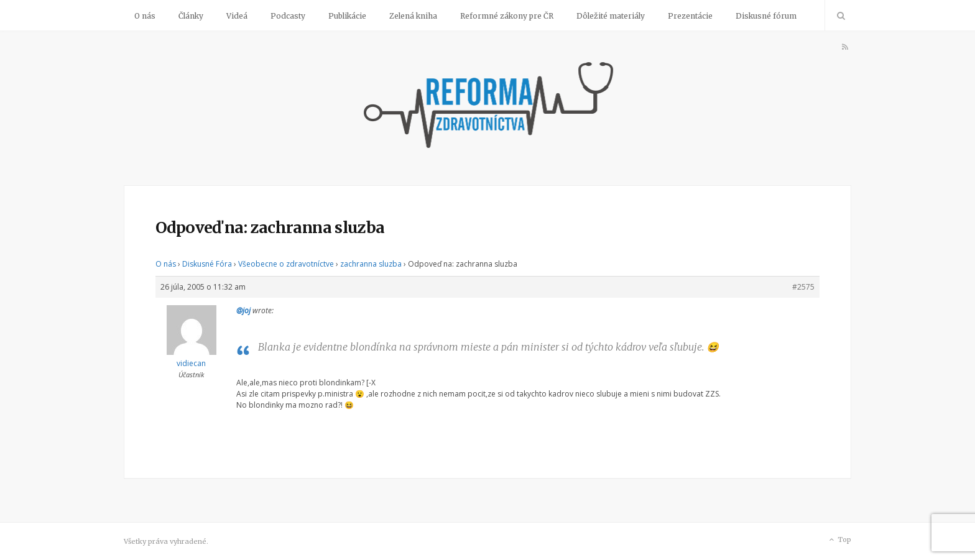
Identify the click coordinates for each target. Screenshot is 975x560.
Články (191, 16)
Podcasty (288, 16)
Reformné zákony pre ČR (507, 16)
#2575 (803, 287)
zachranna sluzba (371, 264)
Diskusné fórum (766, 16)
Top (839, 540)
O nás (145, 16)
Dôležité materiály (611, 16)
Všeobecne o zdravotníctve (286, 264)
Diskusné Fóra (207, 264)
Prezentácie (690, 16)
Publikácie (347, 16)
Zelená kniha (413, 16)
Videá (237, 16)
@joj (243, 310)
